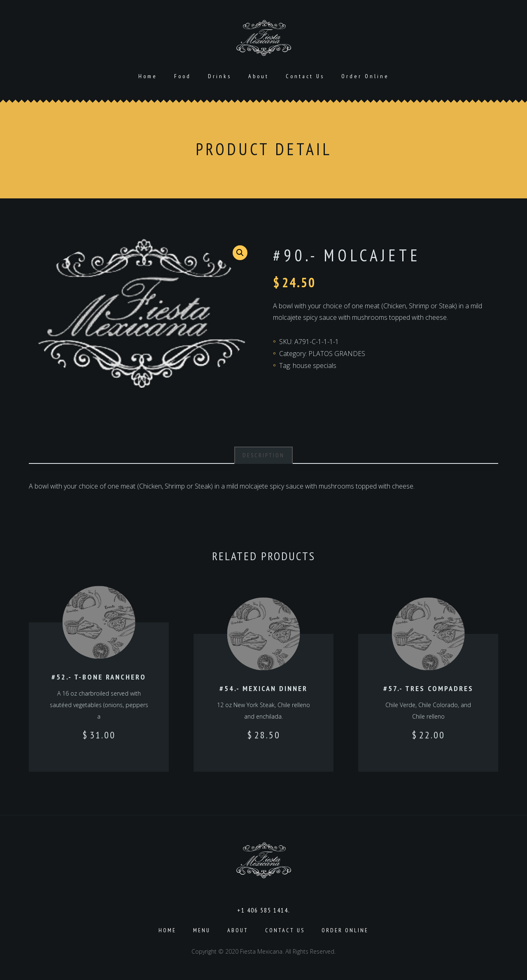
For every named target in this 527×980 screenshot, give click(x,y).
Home (148, 76)
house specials (315, 365)
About (259, 76)
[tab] (263, 455)
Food (183, 76)
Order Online (365, 76)
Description (263, 455)
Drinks (220, 76)
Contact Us (305, 76)
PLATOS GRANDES (337, 354)
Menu (202, 930)
